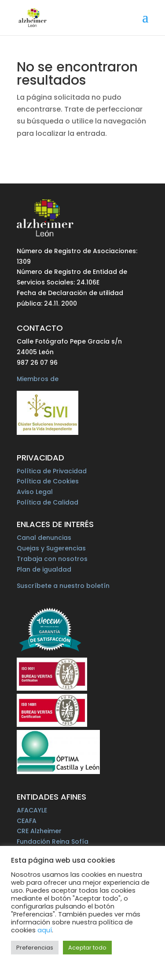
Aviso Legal (35, 492)
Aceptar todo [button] (87, 948)
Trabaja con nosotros (52, 559)
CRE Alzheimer (39, 831)
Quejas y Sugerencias (51, 548)
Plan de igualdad (44, 569)
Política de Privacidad (52, 471)
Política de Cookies (48, 481)
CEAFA (27, 821)
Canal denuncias (44, 538)
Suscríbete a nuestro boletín (63, 586)
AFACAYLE (32, 810)
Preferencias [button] (35, 948)
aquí (45, 930)
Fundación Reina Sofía (53, 842)
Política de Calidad (48, 502)
